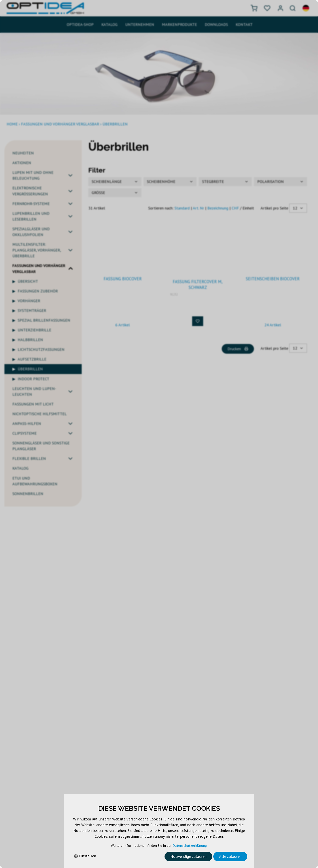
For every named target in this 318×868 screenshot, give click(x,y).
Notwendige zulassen (188, 856)
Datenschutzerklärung (190, 845)
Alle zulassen (230, 856)
